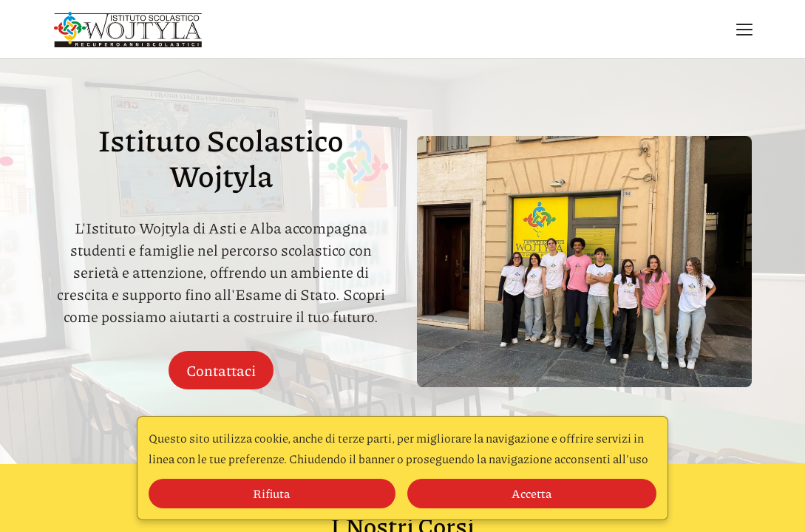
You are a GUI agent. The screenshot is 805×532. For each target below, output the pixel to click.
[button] (744, 30)
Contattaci (221, 370)
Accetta (532, 493)
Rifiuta (272, 493)
